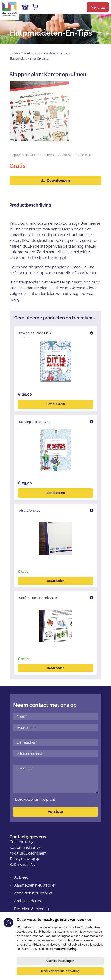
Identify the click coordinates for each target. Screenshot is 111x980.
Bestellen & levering (31, 909)
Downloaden (55, 181)
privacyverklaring (64, 949)
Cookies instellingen (60, 961)
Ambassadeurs (28, 901)
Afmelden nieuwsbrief (33, 893)
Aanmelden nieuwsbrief (35, 885)
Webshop (28, 53)
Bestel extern (56, 404)
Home (14, 53)
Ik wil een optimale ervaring (60, 971)
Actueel (21, 877)
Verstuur (55, 812)
